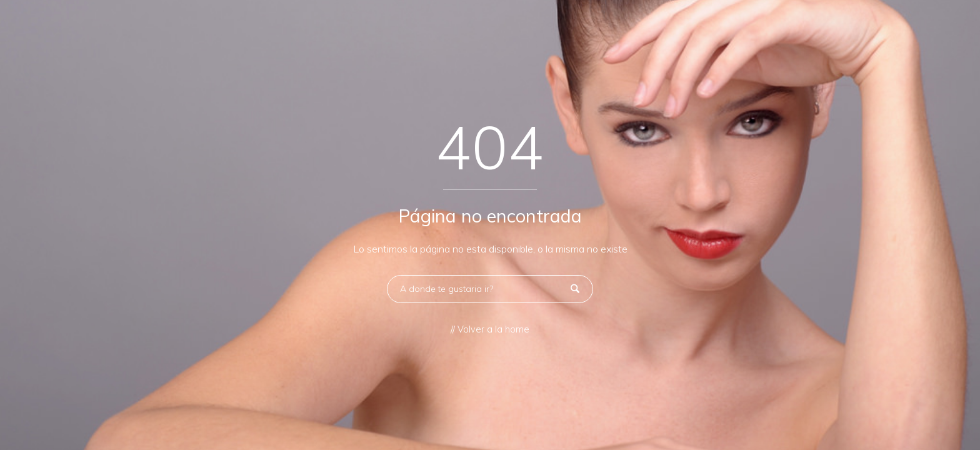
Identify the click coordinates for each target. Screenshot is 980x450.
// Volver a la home (490, 329)
